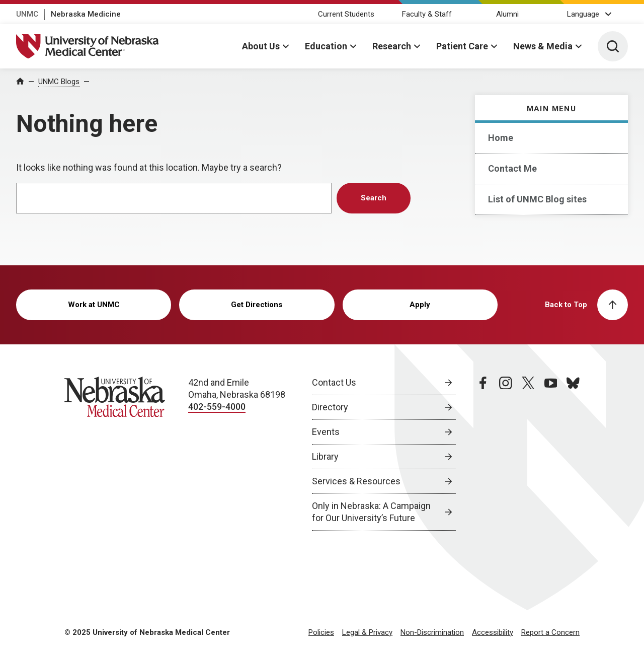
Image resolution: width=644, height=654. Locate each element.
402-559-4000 (217, 407)
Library (325, 456)
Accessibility (493, 632)
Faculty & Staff (427, 14)
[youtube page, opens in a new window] (551, 454)
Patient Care (462, 46)
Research (392, 46)
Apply (420, 305)
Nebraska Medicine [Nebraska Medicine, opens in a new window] (86, 14)
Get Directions (257, 305)
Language (583, 14)
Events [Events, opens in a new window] (326, 432)
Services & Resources (356, 481)
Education (326, 46)
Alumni (507, 14)
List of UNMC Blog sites (537, 199)
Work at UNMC (94, 305)
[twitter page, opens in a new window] (528, 454)
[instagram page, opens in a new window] (506, 454)
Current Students (346, 14)
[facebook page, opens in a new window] (483, 454)
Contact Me (512, 168)
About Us (261, 46)
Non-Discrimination (432, 632)
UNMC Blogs (59, 82)
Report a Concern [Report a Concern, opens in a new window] (550, 632)
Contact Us (334, 382)
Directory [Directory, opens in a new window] (330, 407)
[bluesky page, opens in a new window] (573, 454)
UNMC (27, 14)
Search (374, 198)
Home (501, 138)
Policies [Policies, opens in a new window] (321, 632)
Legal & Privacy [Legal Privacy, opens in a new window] (367, 632)
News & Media (543, 46)
